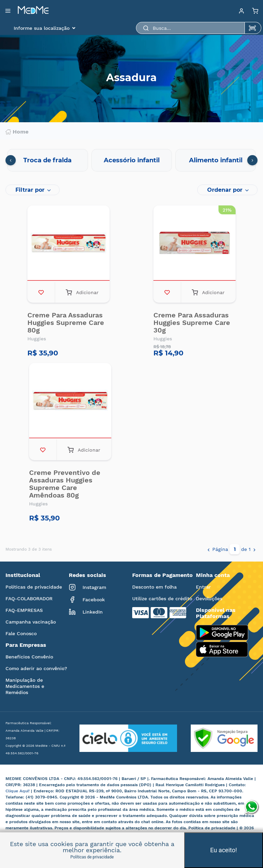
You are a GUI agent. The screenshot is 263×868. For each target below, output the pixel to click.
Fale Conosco (21, 633)
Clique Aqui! (18, 791)
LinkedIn (86, 612)
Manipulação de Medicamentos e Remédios (25, 686)
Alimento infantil (216, 160)
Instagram (87, 587)
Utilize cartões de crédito (162, 599)
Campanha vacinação (31, 622)
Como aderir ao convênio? (36, 668)
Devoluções (209, 599)
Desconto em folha (154, 587)
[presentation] (11, 160)
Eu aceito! (224, 850)
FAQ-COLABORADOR (29, 599)
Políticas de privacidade (34, 587)
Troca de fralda (47, 160)
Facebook (87, 600)
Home (17, 132)
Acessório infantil (132, 160)
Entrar (203, 587)
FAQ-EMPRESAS (24, 610)
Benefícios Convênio (29, 657)
